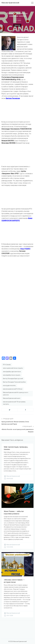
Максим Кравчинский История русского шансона (16, 394)
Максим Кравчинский (10, 3)
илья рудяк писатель (9, 385)
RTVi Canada (7, 365)
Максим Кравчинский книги (12, 398)
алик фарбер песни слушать (12, 375)
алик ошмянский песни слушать (13, 368)
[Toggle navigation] (32, 3)
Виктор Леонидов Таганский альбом (14, 382)
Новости (17, 25)
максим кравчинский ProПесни (13, 389)
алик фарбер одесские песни (12, 372)
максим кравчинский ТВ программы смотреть (14, 403)
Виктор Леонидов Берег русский (13, 379)
